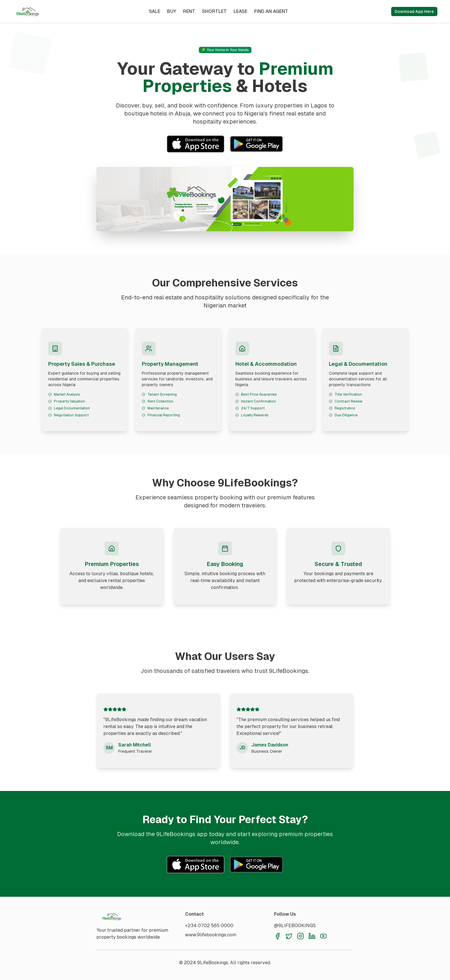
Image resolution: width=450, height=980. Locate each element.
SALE (155, 11)
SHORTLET (214, 11)
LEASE (240, 11)
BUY (172, 11)
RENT (189, 11)
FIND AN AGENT (271, 11)
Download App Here (414, 11)
